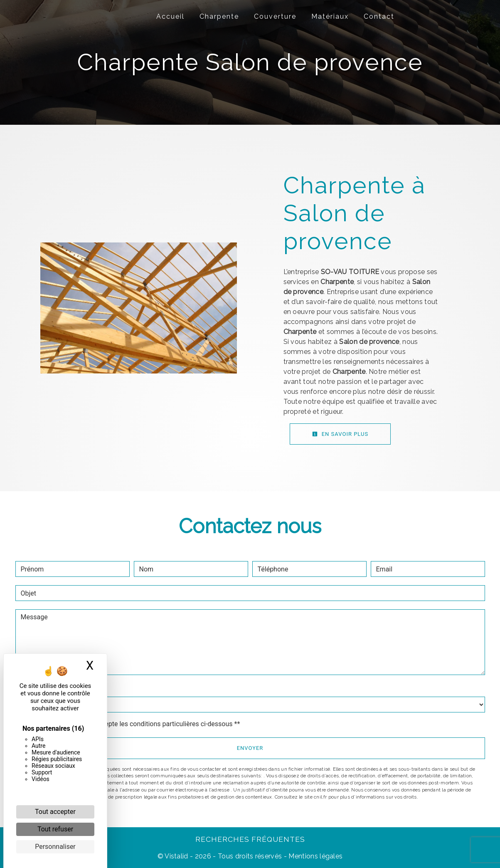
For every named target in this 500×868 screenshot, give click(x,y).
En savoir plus (340, 434)
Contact (379, 16)
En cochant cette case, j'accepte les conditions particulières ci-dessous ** (132, 724)
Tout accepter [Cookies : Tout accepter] (55, 812)
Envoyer (250, 748)
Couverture (275, 16)
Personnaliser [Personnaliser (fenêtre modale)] (55, 847)
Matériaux (330, 16)
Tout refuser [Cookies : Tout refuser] (55, 829)
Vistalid (176, 856)
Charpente (219, 16)
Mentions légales (315, 856)
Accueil (170, 16)
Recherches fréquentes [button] (250, 839)
